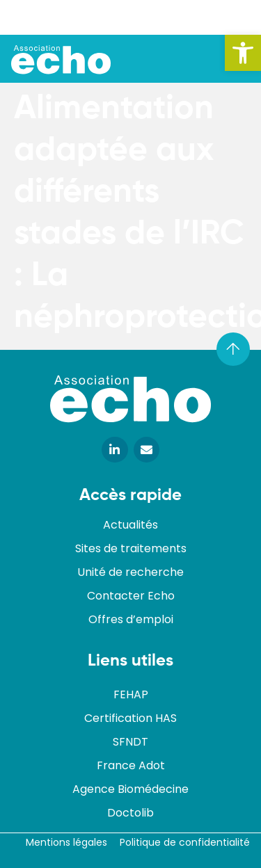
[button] (243, 53)
